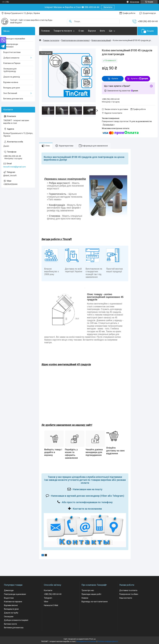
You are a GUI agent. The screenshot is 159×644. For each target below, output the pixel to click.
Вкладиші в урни (11, 609)
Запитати (108, 7)
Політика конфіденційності (108, 641)
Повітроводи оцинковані (15, 594)
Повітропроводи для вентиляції (75, 40)
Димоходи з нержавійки (14, 39)
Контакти (48, 590)
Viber (46, 602)
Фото (102, 31)
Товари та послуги (63, 31)
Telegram (48, 598)
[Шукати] (70, 21)
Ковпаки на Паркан (12, 63)
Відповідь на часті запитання (95, 602)
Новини (85, 598)
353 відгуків (135, 2)
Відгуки (92, 31)
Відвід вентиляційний (101, 40)
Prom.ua (92, 639)
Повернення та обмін (129, 594)
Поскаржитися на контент (86, 641)
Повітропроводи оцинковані (11, 46)
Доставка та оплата (128, 590)
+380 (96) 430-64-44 (53, 594)
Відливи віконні (11, 605)
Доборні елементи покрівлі (16, 620)
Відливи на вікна (11, 82)
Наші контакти (126, 598)
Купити (115, 79)
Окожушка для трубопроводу (10, 70)
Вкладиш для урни (12, 88)
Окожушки (9, 617)
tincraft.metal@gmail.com (15, 167)
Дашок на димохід (12, 77)
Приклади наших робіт (91, 594)
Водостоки (9, 598)
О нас (81, 31)
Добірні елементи (11, 58)
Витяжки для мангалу (14, 628)
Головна (45, 31)
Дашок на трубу (11, 613)
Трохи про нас (88, 590)
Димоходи (9, 590)
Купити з (139, 79)
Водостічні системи (12, 52)
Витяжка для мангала (13, 99)
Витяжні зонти (10, 624)
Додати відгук (149, 13)
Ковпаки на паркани (13, 602)
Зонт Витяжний (10, 93)
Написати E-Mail (51, 605)
